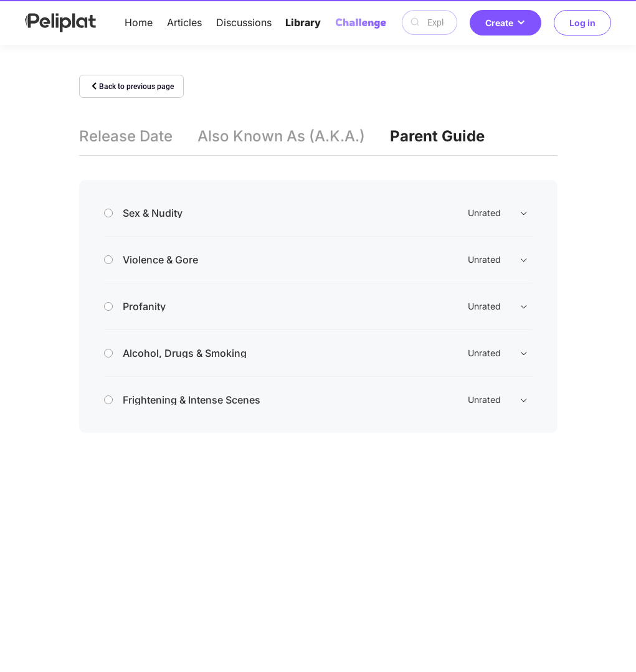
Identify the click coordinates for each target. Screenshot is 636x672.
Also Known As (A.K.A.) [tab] (281, 136)
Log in (582, 23)
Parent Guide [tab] (437, 136)
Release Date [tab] (126, 136)
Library (303, 22)
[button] (318, 213)
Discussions (244, 22)
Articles (184, 22)
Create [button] (505, 23)
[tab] (318, 213)
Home (139, 22)
